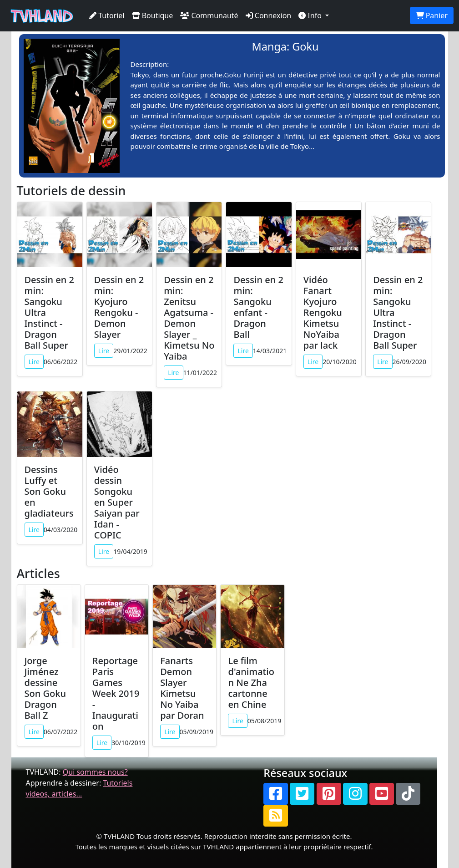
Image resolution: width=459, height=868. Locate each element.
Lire (34, 362)
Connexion (269, 15)
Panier (432, 15)
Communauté (209, 15)
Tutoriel (107, 15)
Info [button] (311, 15)
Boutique (153, 15)
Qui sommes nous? (95, 772)
